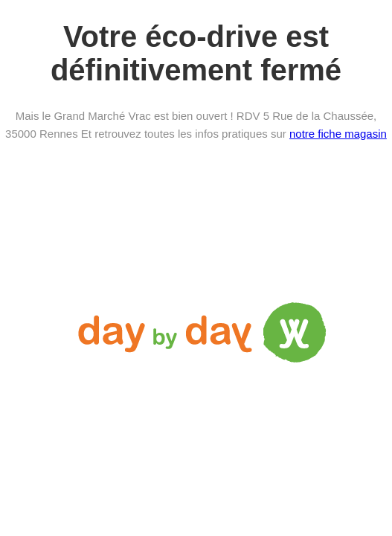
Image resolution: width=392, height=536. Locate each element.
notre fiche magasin (338, 134)
